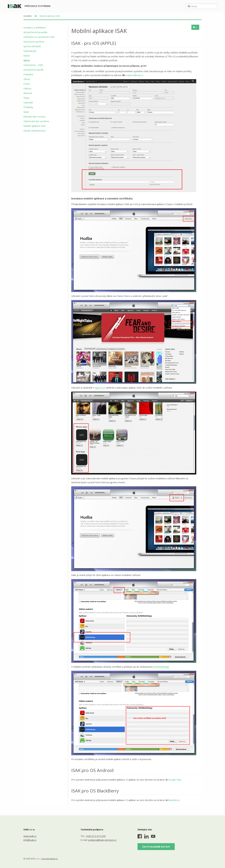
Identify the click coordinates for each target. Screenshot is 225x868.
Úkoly (26, 98)
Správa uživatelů (32, 46)
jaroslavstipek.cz (50, 859)
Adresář (28, 93)
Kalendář (28, 102)
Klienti (27, 56)
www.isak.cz (30, 836)
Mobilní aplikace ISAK (50, 16)
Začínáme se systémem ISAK (39, 37)
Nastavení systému (34, 42)
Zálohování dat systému (36, 121)
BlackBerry (174, 800)
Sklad (26, 112)
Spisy (27, 60)
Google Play (175, 780)
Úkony (27, 79)
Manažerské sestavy (35, 117)
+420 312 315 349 (96, 836)
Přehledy (28, 107)
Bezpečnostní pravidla (35, 32)
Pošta (27, 84)
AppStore (100, 388)
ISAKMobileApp (161, 667)
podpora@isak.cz (134, 75)
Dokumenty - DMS (33, 65)
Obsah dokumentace (35, 131)
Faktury (27, 88)
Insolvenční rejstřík (34, 70)
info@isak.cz (30, 840)
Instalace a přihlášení (35, 27)
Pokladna (28, 74)
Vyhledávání (30, 51)
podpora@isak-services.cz (102, 840)
